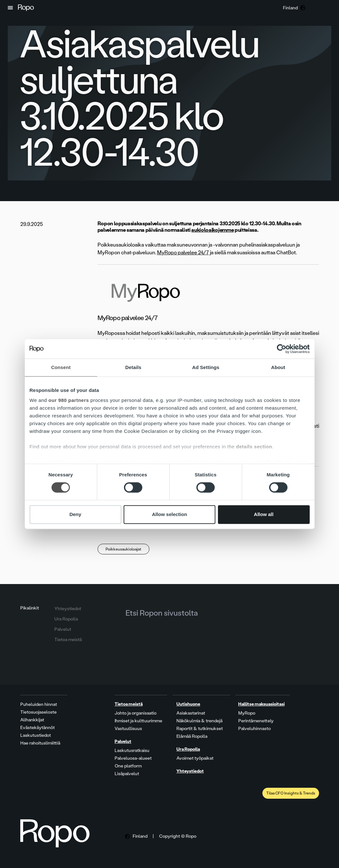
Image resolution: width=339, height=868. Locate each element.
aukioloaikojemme (212, 230)
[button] (10, 8)
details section (254, 447)
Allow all (264, 514)
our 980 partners (69, 400)
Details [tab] (133, 367)
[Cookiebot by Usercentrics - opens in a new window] (282, 349)
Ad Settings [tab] (206, 367)
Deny (75, 514)
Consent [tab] (61, 367)
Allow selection (169, 514)
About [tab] (278, 367)
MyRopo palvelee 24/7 (183, 253)
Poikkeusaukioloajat (123, 549)
